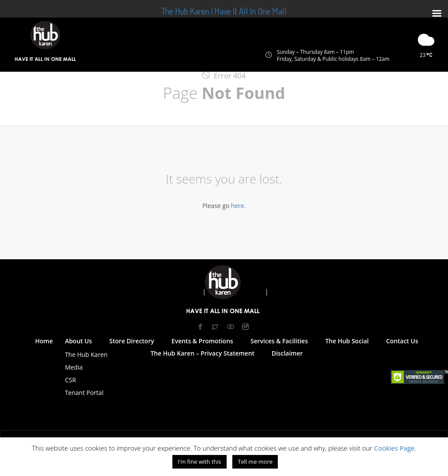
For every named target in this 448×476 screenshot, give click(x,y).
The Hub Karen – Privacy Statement (203, 353)
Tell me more (255, 462)
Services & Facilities (279, 341)
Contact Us (402, 341)
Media (73, 367)
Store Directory (132, 341)
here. (238, 206)
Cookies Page (394, 448)
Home (44, 341)
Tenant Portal (84, 393)
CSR (70, 380)
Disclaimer (287, 353)
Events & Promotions (202, 341)
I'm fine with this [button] (199, 462)
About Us (78, 341)
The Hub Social (347, 341)
